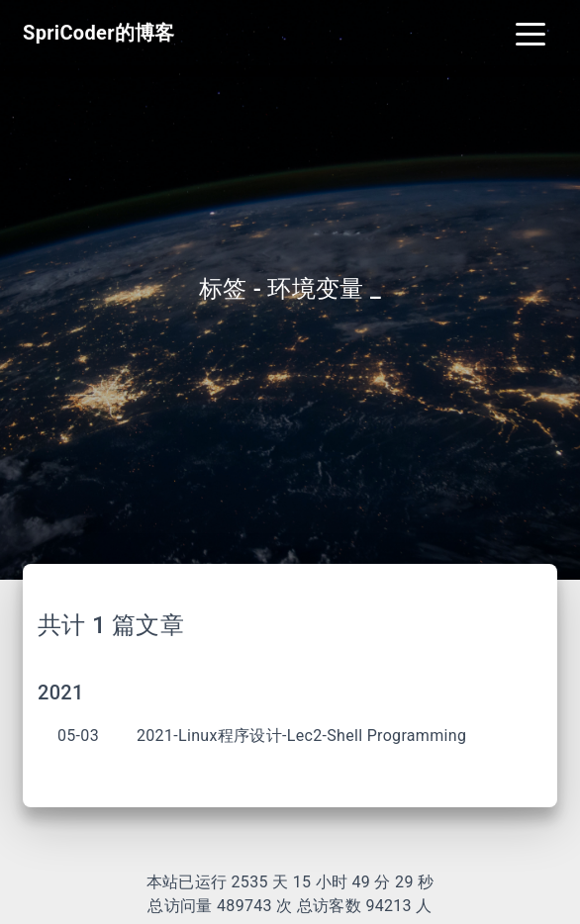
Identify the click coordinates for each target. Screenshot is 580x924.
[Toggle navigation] (531, 33)
